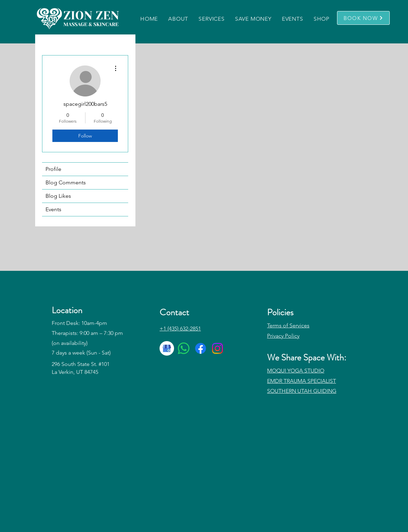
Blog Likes (58, 196)
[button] (178, 19)
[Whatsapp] (184, 348)
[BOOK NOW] (363, 18)
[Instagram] (217, 348)
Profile (53, 169)
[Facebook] (201, 348)
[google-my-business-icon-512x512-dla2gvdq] (167, 348)
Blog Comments (66, 182)
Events (53, 209)
